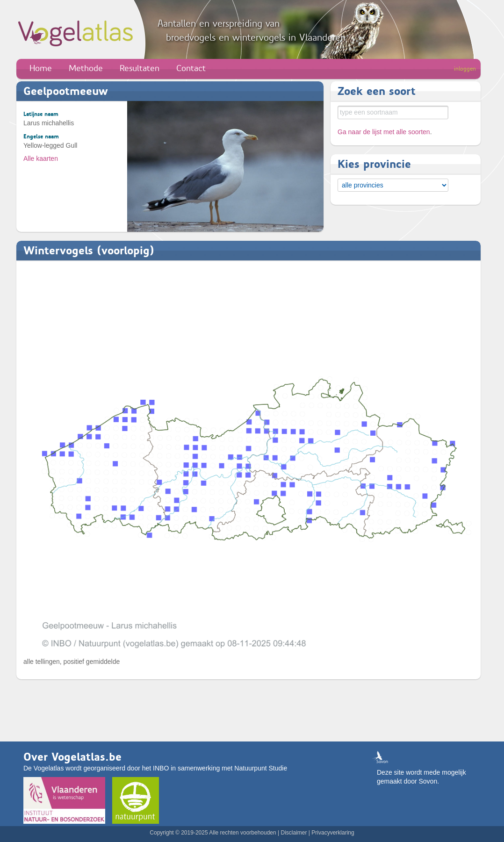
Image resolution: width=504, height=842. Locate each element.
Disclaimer (294, 833)
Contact (191, 68)
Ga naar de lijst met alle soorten (384, 132)
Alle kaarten (41, 158)
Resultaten (140, 68)
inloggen (465, 69)
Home (41, 68)
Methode (86, 68)
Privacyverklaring (333, 833)
